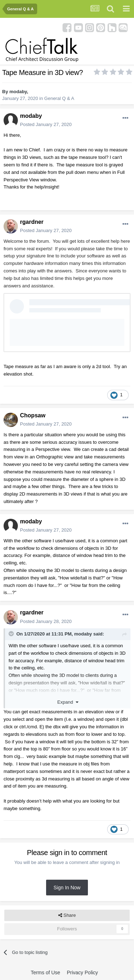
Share (67, 915)
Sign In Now (67, 888)
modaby (18, 92)
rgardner (32, 222)
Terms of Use (45, 973)
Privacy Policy (82, 973)
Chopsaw (33, 415)
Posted (46, 124)
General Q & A (59, 98)
